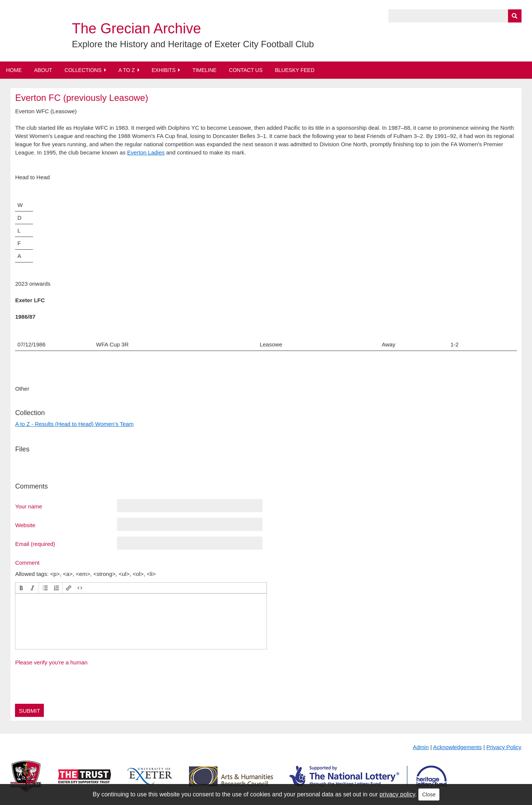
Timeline (205, 70)
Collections (83, 70)
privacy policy (397, 794)
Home (14, 70)
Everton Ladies (146, 152)
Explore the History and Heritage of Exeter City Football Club (193, 44)
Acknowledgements (457, 747)
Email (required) (35, 544)
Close (429, 795)
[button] (21, 588)
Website (25, 525)
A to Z (127, 70)
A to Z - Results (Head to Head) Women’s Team (74, 424)
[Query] (455, 16)
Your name (28, 506)
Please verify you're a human (51, 662)
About (43, 70)
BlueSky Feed (295, 70)
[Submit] (515, 16)
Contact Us (246, 70)
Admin (421, 747)
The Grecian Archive (136, 28)
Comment (27, 562)
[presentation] (21, 588)
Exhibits (163, 70)
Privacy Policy (504, 747)
